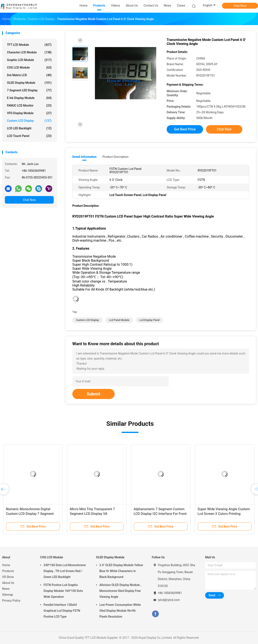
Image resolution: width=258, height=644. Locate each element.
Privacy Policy (11, 601)
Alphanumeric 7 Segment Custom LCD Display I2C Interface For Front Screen (160, 514)
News (6, 589)
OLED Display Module (29, 83)
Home (6, 565)
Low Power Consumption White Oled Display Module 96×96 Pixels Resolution (120, 611)
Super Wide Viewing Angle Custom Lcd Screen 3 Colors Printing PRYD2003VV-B (224, 514)
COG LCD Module (29, 68)
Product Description (115, 157)
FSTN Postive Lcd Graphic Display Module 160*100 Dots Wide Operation (63, 591)
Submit (93, 394)
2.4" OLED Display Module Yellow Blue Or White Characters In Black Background (121, 571)
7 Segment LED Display (29, 90)
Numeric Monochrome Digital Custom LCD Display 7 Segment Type (30, 514)
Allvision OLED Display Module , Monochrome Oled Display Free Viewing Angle (120, 591)
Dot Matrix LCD (29, 75)
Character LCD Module (29, 52)
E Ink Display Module (29, 98)
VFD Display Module (29, 113)
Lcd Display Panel (150, 320)
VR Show (8, 577)
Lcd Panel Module (119, 320)
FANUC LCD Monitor (29, 106)
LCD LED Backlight (29, 128)
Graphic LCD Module (29, 60)
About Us (8, 583)
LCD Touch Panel (29, 136)
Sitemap (8, 595)
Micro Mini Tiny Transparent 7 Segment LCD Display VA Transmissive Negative (92, 514)
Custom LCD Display (29, 121)
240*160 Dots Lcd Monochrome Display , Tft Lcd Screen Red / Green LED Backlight (65, 571)
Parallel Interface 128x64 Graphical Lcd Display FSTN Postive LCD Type (62, 611)
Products (8, 571)
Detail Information (84, 157)
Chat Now (240, 6)
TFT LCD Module (29, 45)
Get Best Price (185, 129)
